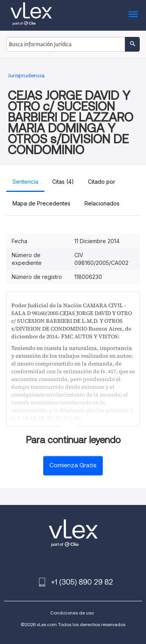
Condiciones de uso (72, 613)
